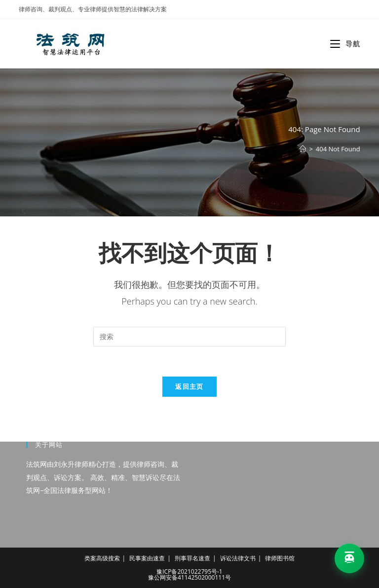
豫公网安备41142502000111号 (189, 577)
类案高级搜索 (102, 558)
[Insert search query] (189, 337)
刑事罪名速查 (192, 558)
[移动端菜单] (345, 44)
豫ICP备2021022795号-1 (189, 571)
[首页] (303, 149)
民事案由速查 (147, 558)
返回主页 (189, 386)
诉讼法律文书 (238, 558)
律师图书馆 (280, 558)
